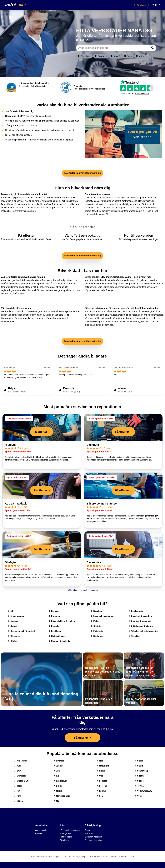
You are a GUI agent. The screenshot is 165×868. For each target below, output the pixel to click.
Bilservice (14, 636)
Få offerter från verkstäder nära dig (82, 173)
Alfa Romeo (21, 761)
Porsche (102, 786)
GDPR (132, 857)
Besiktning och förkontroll (21, 631)
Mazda (58, 791)
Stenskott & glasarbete (141, 616)
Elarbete (54, 626)
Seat (100, 796)
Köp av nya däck (16, 504)
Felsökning (55, 631)
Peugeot (102, 781)
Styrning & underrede (140, 621)
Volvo (139, 796)
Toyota (139, 786)
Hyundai (59, 761)
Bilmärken (64, 840)
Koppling (96, 611)
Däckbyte (93, 445)
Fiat (17, 791)
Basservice (94, 562)
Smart (139, 766)
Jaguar (58, 766)
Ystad (140, 56)
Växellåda (135, 636)
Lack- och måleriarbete (103, 616)
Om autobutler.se (43, 830)
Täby (128, 56)
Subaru (139, 776)
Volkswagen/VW (143, 791)
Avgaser (13, 621)
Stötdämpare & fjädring (141, 626)
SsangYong (141, 771)
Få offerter (141, 5)
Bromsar (54, 611)
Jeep (57, 771)
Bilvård (13, 641)
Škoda (139, 761)
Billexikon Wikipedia (93, 837)
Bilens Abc (89, 833)
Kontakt (38, 833)
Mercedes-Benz (62, 796)
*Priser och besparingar (70, 830)
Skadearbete (136, 611)
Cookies (123, 857)
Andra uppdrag (16, 616)
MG (57, 801)
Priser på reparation (93, 840)
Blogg (87, 830)
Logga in (156, 5)
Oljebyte (10, 562)
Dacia (18, 786)
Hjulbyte (10, 445)
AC (11, 611)
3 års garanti (65, 833)
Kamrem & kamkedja (60, 641)
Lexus (58, 786)
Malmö (116, 56)
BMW (18, 771)
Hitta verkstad (66, 837)
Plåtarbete (97, 631)
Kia (57, 776)
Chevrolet (20, 776)
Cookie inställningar (99, 857)
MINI (100, 761)
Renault (102, 791)
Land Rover (60, 781)
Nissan (101, 771)
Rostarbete (97, 636)
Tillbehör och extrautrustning (143, 631)
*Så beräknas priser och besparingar (82, 590)
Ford (18, 796)
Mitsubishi (103, 766)
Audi (18, 766)
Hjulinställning (57, 636)
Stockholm (84, 56)
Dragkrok (54, 616)
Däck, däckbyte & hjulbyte (62, 621)
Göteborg (101, 56)
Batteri (12, 626)
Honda (18, 801)
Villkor (113, 857)
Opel (100, 776)
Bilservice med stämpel (102, 504)
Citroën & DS (21, 781)
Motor (95, 621)
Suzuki (139, 781)
